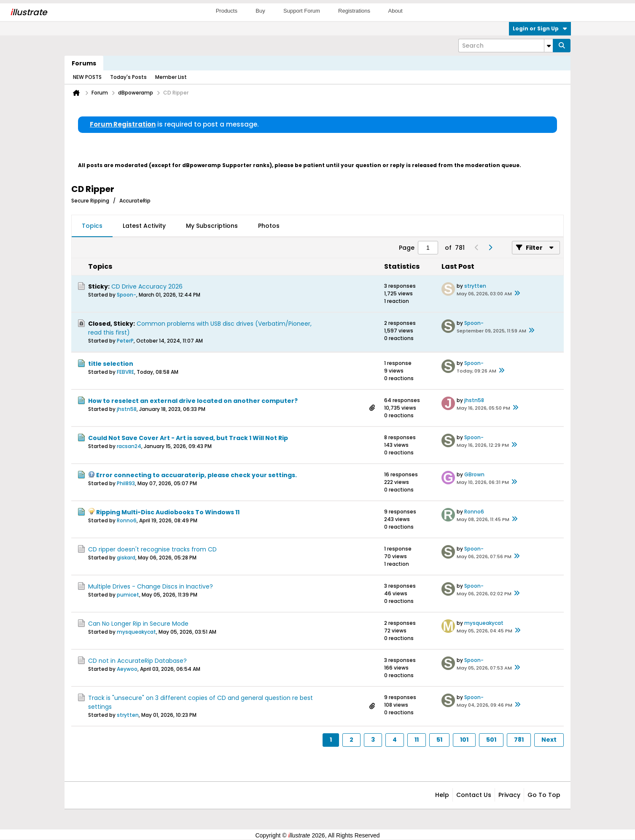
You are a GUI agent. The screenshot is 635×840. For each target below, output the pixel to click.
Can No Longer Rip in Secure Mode (138, 624)
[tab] (92, 226)
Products (227, 11)
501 (491, 740)
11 (417, 740)
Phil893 (126, 483)
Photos (269, 226)
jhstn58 (127, 409)
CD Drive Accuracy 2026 (147, 286)
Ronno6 (127, 520)
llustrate (28, 12)
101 (464, 740)
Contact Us (474, 795)
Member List (171, 77)
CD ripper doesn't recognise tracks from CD (152, 549)
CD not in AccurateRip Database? (137, 661)
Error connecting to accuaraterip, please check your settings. (196, 475)
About (396, 11)
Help (442, 795)
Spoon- (126, 295)
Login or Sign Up (540, 28)
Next (549, 740)
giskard (126, 558)
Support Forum (302, 11)
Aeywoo (127, 669)
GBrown (474, 474)
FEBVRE (125, 372)
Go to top (544, 795)
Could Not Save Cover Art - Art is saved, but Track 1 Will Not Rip (188, 438)
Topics (92, 226)
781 (519, 740)
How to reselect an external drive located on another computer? (193, 401)
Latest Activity (144, 226)
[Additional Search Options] (549, 46)
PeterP (125, 341)
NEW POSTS (87, 77)
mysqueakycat (136, 632)
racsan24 (129, 446)
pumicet (128, 595)
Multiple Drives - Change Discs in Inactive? (151, 586)
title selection (111, 364)
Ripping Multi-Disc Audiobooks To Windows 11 (168, 512)
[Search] (506, 46)
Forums (84, 63)
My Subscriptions (212, 226)
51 (439, 740)
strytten (475, 286)
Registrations (354, 11)
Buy (260, 11)
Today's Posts (128, 77)
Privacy (509, 795)
